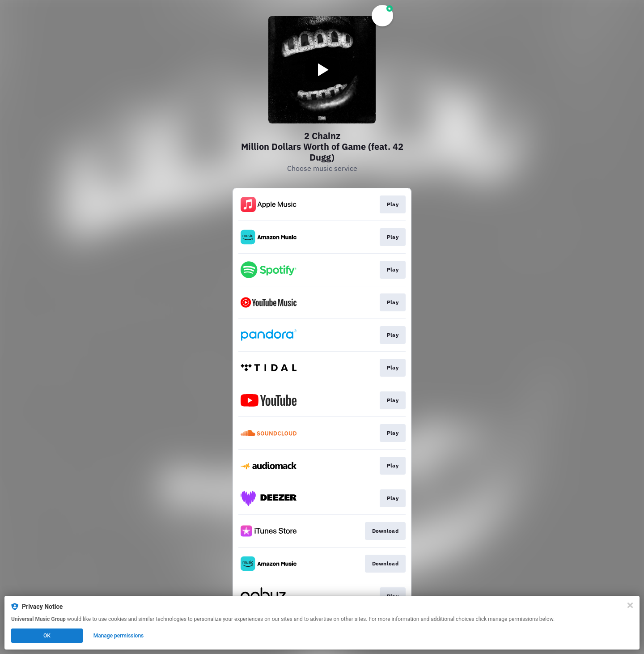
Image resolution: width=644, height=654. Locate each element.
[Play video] (322, 70)
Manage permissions (119, 636)
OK (47, 636)
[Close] (630, 605)
